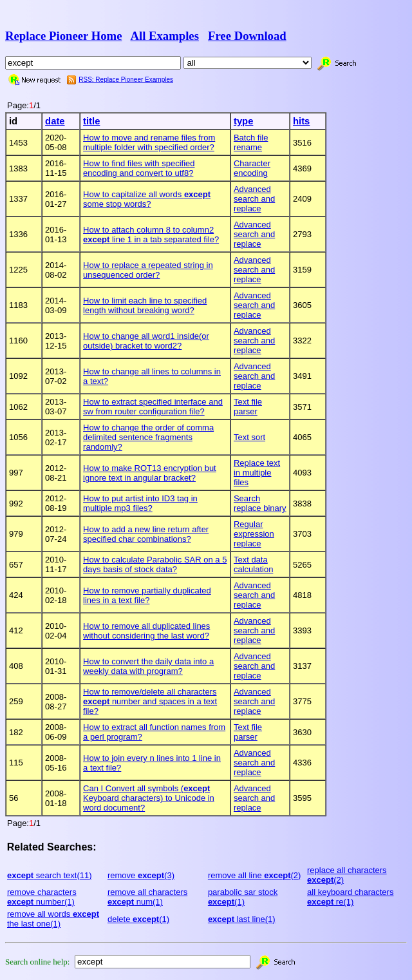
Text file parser (248, 407)
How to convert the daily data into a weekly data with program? (148, 666)
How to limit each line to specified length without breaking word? (145, 305)
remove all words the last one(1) (53, 919)
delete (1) (138, 919)
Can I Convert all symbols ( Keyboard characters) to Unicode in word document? (149, 798)
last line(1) (242, 919)
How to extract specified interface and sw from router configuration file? (153, 407)
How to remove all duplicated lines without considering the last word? (146, 631)
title (91, 121)
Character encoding (252, 168)
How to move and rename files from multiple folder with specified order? (149, 142)
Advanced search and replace (254, 199)
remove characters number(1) (42, 897)
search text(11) (50, 875)
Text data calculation (253, 564)
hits (301, 121)
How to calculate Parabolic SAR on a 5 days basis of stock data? (155, 564)
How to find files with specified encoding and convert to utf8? (139, 168)
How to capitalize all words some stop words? (147, 199)
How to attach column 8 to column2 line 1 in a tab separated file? (151, 235)
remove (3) (141, 875)
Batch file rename (251, 142)
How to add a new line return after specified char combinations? (146, 534)
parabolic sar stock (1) (243, 897)
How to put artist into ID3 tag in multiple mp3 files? (140, 503)
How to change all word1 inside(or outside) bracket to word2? (146, 341)
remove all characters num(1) (147, 897)
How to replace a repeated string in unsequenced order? (148, 270)
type (243, 121)
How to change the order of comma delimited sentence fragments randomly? (148, 437)
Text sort (249, 437)
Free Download (247, 36)
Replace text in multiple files (257, 473)
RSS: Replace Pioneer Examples (126, 80)
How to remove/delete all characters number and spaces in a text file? (150, 701)
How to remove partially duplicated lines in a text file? (147, 595)
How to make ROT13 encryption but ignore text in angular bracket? (150, 473)
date (55, 121)
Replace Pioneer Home (63, 36)
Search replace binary (260, 503)
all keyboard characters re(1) (350, 897)
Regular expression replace (254, 534)
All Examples (164, 36)
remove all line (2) (255, 875)
